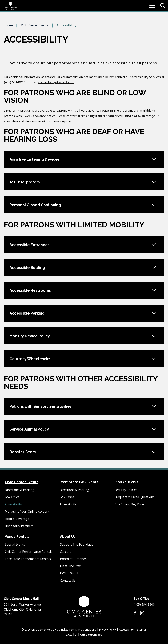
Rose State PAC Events (79, 482)
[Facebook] (135, 613)
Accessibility (13, 504)
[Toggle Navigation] (152, 7)
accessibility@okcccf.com (56, 82)
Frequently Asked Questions (134, 497)
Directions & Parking (20, 490)
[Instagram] (142, 613)
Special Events (15, 544)
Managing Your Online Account (27, 512)
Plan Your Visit (126, 482)
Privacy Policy (107, 629)
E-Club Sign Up (71, 573)
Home (8, 25)
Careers (66, 552)
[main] (84, 245)
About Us (68, 537)
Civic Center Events (35, 25)
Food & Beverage (17, 519)
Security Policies (126, 490)
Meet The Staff (71, 566)
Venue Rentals (17, 537)
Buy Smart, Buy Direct (130, 504)
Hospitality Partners (19, 526)
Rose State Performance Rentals (28, 559)
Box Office (12, 497)
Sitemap (142, 629)
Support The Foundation (78, 544)
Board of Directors (73, 559)
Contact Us (68, 581)
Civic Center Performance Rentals (29, 552)
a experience (84, 635)
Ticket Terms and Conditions (78, 629)
